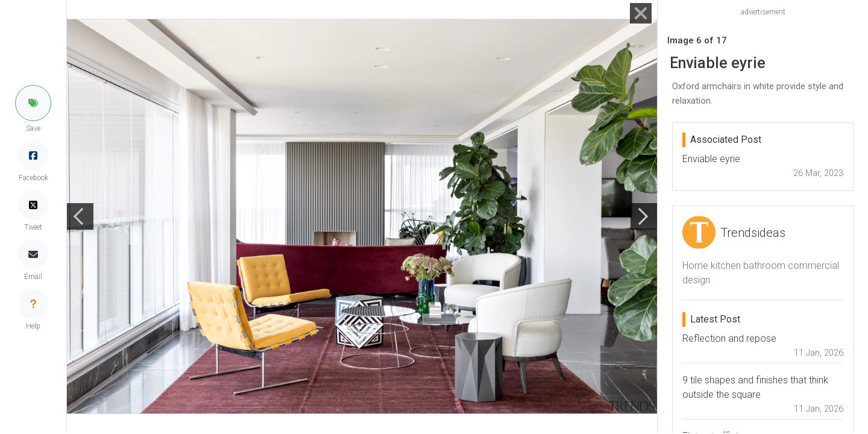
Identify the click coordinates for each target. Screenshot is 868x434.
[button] (33, 103)
